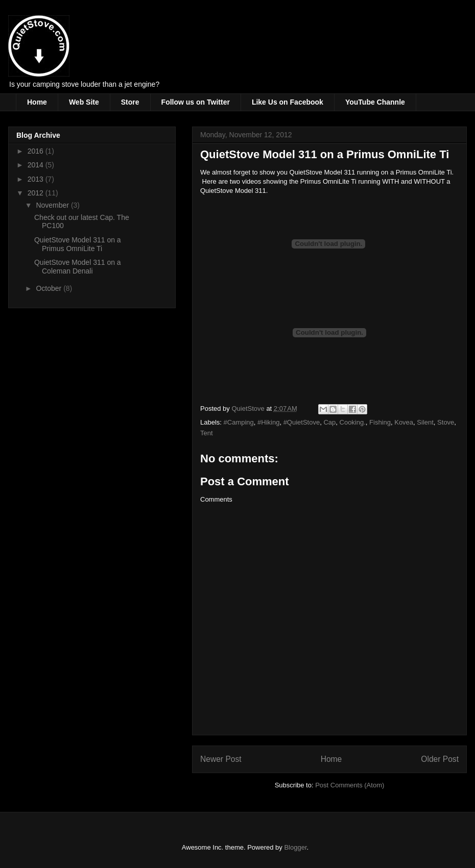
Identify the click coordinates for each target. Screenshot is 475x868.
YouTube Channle (375, 102)
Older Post (440, 759)
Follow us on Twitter (196, 102)
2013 (37, 179)
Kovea (404, 422)
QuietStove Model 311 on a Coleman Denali (78, 267)
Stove (446, 422)
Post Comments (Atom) (350, 785)
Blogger (295, 847)
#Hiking (268, 422)
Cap (329, 422)
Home (37, 102)
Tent (207, 433)
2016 (37, 151)
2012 (37, 193)
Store (130, 102)
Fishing (380, 422)
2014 (37, 165)
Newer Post (221, 759)
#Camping (239, 422)
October (50, 288)
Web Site (84, 102)
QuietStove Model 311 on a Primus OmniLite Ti (78, 244)
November (53, 205)
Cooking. (353, 422)
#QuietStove (302, 422)
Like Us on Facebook (288, 102)
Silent (425, 422)
